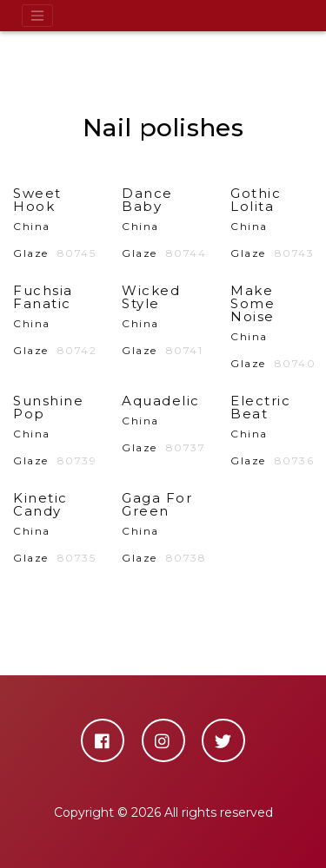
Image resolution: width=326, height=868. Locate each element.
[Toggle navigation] (37, 16)
